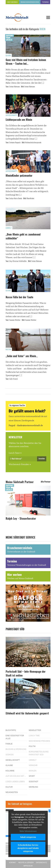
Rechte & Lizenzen (26, 863)
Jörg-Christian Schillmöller (18, 261)
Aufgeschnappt (11, 115)
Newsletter (35, 730)
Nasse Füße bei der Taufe (19, 298)
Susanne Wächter (15, 320)
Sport (32, 776)
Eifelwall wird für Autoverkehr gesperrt (27, 714)
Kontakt (13, 863)
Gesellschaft (13, 760)
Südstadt (34, 782)
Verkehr (33, 765)
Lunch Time (14, 453)
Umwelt (9, 228)
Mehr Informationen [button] (28, 831)
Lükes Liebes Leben (15, 782)
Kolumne (10, 771)
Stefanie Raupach (15, 143)
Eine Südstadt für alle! (15, 737)
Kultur (8, 350)
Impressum (28, 866)
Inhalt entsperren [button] (28, 837)
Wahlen (33, 771)
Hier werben (12, 2)
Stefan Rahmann (14, 87)
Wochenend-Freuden (19, 464)
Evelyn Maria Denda (16, 198)
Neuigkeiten (12, 792)
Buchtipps (11, 730)
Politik (32, 746)
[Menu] (48, 17)
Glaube (8, 56)
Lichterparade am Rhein (19, 120)
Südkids (10, 755)
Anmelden (42, 459)
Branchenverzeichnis (30, 2)
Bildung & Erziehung (16, 749)
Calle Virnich (13, 379)
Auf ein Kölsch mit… (16, 776)
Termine (45, 2)
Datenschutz (42, 863)
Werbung (34, 787)
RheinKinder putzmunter (19, 176)
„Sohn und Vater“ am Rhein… (22, 356)
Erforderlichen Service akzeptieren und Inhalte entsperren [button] (28, 848)
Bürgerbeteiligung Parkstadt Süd (39, 753)
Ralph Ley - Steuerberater (21, 519)
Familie (9, 744)
